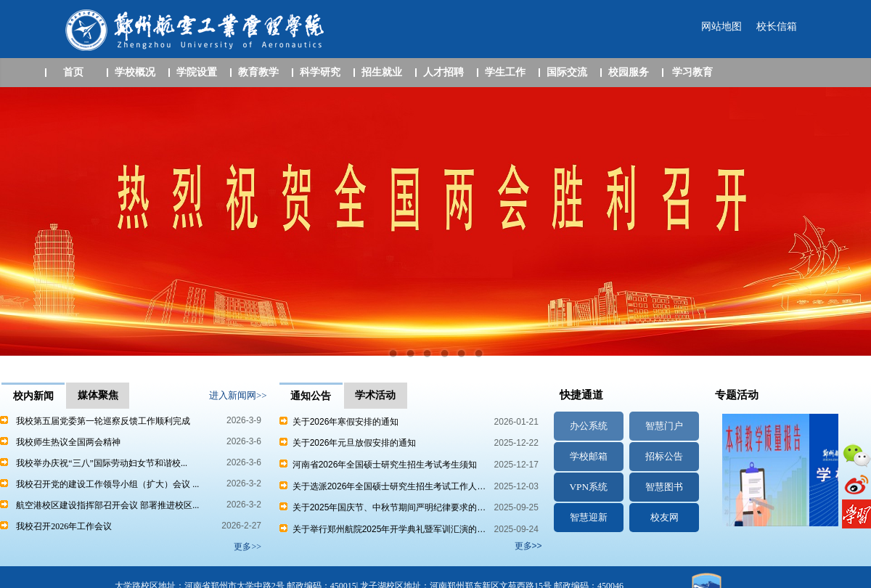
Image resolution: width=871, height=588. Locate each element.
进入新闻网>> (238, 395)
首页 (73, 72)
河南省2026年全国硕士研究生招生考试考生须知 (378, 465)
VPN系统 (588, 487)
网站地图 (721, 26)
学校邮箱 (589, 456)
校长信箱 (777, 26)
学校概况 (135, 72)
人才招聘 (443, 72)
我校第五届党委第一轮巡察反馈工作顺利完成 (103, 421)
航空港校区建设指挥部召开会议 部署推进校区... (107, 505)
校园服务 (629, 72)
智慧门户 (664, 426)
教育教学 (258, 72)
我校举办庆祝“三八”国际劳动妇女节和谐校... (102, 463)
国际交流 (567, 72)
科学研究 (320, 72)
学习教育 (692, 72)
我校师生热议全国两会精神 (68, 442)
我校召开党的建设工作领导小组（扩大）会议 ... (107, 484)
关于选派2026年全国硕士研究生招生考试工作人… (383, 486)
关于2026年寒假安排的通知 (339, 422)
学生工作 (505, 72)
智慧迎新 (589, 517)
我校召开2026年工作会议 (64, 526)
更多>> (528, 546)
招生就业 (382, 72)
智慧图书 (664, 487)
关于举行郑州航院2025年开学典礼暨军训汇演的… (383, 529)
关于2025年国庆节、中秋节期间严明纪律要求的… (383, 507)
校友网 (665, 517)
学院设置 (197, 72)
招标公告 (664, 456)
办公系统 (589, 426)
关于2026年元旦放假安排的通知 (348, 443)
